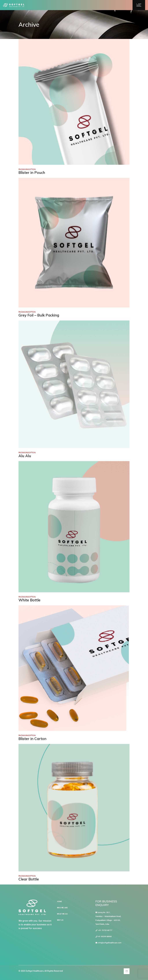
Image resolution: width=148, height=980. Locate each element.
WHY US (60, 920)
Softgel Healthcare (35, 971)
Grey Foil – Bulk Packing (39, 315)
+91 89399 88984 (104, 937)
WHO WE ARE (62, 908)
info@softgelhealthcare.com (108, 943)
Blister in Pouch (32, 172)
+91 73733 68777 (104, 930)
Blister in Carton (32, 739)
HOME (60, 902)
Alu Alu (25, 456)
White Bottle (29, 600)
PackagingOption (27, 169)
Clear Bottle (29, 879)
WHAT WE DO (62, 914)
